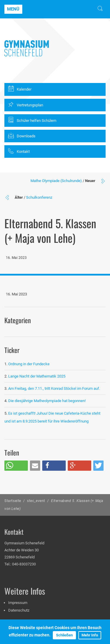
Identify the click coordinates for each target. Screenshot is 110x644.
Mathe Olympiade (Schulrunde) (56, 181)
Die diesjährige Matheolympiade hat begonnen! (47, 401)
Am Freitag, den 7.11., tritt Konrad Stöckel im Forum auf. (54, 388)
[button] (16, 466)
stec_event (36, 501)
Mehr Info (90, 635)
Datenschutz (19, 610)
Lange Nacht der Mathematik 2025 (37, 376)
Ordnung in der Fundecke (29, 364)
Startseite (13, 501)
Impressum (18, 603)
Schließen (64, 635)
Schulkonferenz (39, 197)
